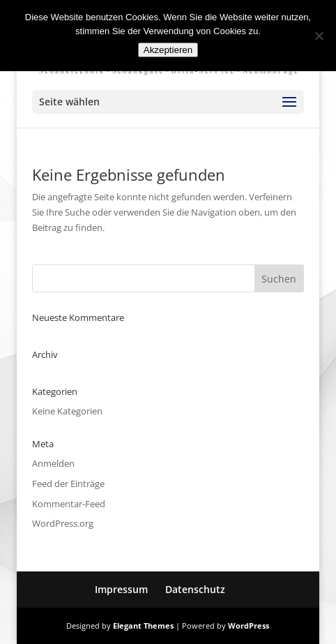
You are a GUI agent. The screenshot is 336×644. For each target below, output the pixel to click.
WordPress (249, 626)
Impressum (121, 589)
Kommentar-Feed (69, 504)
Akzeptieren (168, 50)
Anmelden (53, 463)
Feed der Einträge (68, 484)
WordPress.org (63, 523)
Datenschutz (195, 589)
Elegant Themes (143, 626)
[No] (319, 36)
